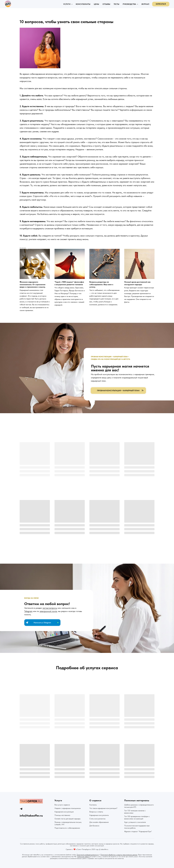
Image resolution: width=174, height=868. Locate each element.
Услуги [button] (67, 4)
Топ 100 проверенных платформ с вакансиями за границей (137, 818)
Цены (96, 4)
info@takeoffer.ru (31, 815)
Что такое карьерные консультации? (103, 808)
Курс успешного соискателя (135, 822)
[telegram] (21, 809)
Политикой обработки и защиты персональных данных (119, 855)
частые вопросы (50, 608)
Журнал (145, 4)
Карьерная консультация (64, 812)
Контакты (93, 805)
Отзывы (106, 4)
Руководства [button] (130, 4)
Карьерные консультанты (99, 815)
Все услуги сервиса (62, 805)
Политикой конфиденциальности (88, 855)
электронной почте (48, 611)
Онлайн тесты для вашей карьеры (67, 819)
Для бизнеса (94, 826)
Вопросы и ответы (96, 812)
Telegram (28, 611)
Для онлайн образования (99, 822)
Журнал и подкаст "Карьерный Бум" (138, 831)
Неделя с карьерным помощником (68, 808)
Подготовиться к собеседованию (67, 828)
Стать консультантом (97, 819)
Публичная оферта (83, 857)
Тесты (116, 4)
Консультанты (83, 4)
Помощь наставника (62, 815)
